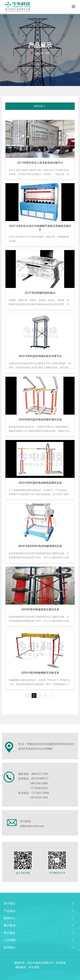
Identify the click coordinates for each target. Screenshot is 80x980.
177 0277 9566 (40, 793)
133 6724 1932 (39, 798)
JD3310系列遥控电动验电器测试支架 (40, 483)
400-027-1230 (40, 774)
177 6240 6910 (39, 788)
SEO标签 (61, 963)
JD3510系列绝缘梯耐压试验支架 (40, 673)
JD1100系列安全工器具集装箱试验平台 (40, 163)
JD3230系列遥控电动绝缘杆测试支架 (40, 419)
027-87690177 (40, 779)
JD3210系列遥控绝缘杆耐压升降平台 (40, 356)
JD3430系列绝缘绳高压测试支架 (40, 609)
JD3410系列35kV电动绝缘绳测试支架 (40, 546)
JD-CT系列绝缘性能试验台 (40, 293)
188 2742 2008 (39, 783)
